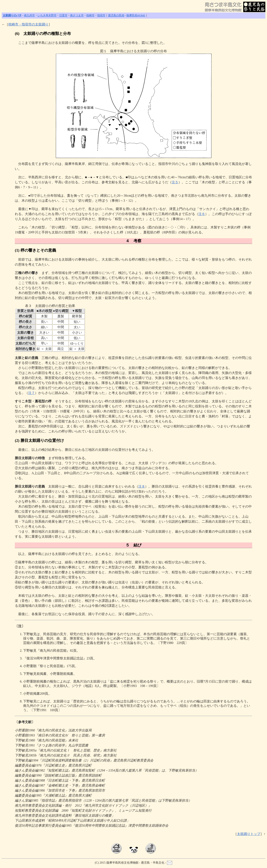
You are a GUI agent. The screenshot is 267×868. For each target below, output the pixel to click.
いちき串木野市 (47, 15)
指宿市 (101, 15)
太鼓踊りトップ (249, 834)
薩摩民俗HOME (136, 15)
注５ (175, 182)
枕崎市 (90, 15)
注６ (202, 214)
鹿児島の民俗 (116, 15)
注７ (31, 393)
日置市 (63, 15)
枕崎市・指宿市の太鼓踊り (28, 24)
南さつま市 (77, 15)
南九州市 (29, 15)
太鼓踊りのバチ (12, 15)
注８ (142, 486)
